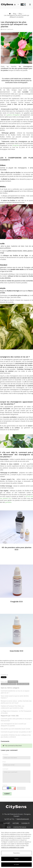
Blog (9, 827)
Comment (5, 769)
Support (7, 823)
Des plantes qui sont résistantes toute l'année (15, 729)
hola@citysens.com (23, 819)
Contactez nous (20, 827)
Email (4, 762)
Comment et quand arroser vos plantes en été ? (16, 732)
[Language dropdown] (18, 5)
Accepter (16, 865)
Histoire (16, 823)
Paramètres (16, 853)
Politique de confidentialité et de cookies (13, 847)
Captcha (5, 785)
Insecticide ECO (16, 651)
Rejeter (16, 859)
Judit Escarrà (10, 29)
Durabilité (26, 823)
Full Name (5, 755)
